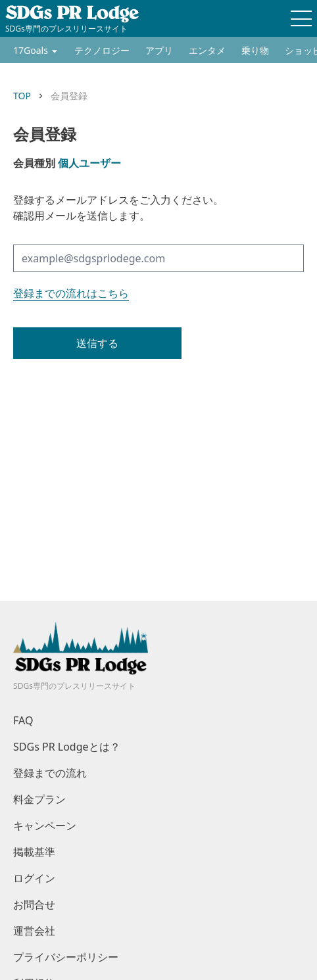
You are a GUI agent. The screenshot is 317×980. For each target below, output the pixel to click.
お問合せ (34, 904)
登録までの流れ (50, 773)
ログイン (34, 878)
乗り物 (255, 50)
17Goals (31, 50)
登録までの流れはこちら (71, 293)
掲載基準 (34, 852)
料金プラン (39, 799)
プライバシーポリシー (66, 957)
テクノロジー (102, 50)
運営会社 (34, 931)
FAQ (23, 720)
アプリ (159, 50)
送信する (97, 343)
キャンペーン (45, 826)
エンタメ (207, 50)
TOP (22, 96)
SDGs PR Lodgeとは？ (67, 747)
